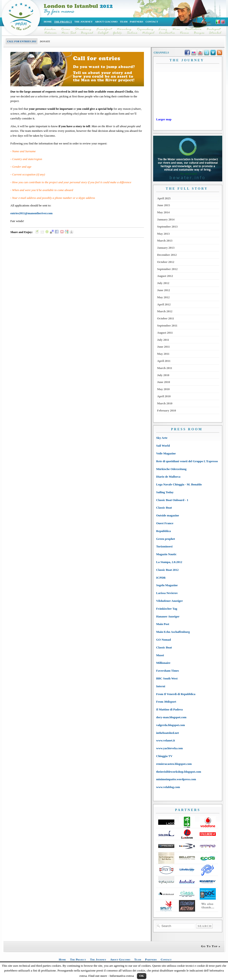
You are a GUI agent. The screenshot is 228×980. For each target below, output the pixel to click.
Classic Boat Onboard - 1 (172, 500)
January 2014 (166, 219)
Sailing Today (165, 492)
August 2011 (165, 333)
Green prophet (166, 539)
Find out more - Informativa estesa (111, 976)
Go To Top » (211, 946)
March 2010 (165, 403)
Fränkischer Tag (167, 609)
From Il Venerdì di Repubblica (176, 694)
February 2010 (167, 410)
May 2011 (163, 354)
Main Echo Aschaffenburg (173, 632)
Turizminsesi (164, 546)
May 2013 (163, 234)
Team (124, 22)
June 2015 (164, 205)
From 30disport (166, 702)
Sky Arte (162, 438)
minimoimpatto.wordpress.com (176, 779)
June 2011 (163, 347)
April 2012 (164, 304)
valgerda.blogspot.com (171, 725)
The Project (63, 22)
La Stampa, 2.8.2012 (169, 562)
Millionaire (163, 663)
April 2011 (164, 361)
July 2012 (163, 283)
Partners (137, 22)
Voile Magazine (166, 453)
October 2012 (166, 262)
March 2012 (165, 311)
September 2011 (167, 325)
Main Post (163, 624)
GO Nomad (164, 640)
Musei (160, 655)
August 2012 (165, 276)
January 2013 (166, 248)
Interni (161, 686)
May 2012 (163, 297)
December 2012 (167, 255)
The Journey (84, 22)
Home (48, 22)
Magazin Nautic (166, 554)
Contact (152, 22)
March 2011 (165, 368)
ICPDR (161, 578)
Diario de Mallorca (168, 477)
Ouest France (165, 523)
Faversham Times (168, 671)
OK (142, 976)
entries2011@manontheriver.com (31, 213)
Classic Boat (164, 508)
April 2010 (164, 396)
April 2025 (164, 198)
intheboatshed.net (168, 733)
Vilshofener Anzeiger (170, 601)
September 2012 (167, 269)
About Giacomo (106, 22)
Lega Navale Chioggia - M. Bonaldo (179, 484)
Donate (45, 41)
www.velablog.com (168, 787)
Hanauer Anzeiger (168, 616)
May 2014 (163, 212)
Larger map (164, 119)
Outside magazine (168, 515)
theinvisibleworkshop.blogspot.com (179, 772)
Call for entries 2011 (22, 41)
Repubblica (164, 531)
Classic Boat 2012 (167, 570)
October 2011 (166, 318)
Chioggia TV (164, 756)
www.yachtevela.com (170, 748)
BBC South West (167, 678)
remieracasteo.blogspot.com (174, 764)
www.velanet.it (166, 740)
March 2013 (165, 241)
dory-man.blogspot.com (171, 717)
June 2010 (164, 382)
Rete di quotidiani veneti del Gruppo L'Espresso (187, 461)
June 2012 (164, 290)
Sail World (163, 446)
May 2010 (163, 389)
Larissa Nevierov (167, 593)
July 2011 (163, 340)
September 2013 (167, 227)
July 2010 (163, 375)
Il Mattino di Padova (169, 709)
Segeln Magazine (167, 585)
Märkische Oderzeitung (171, 469)
